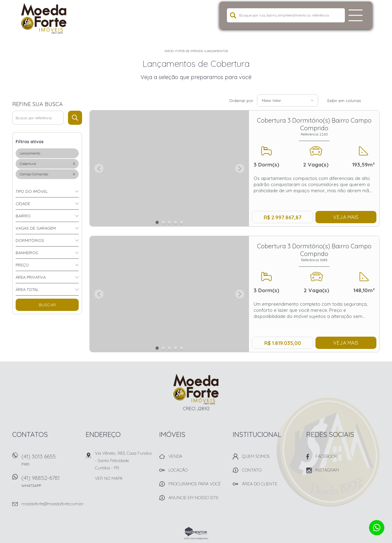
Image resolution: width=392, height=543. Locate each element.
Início (169, 51)
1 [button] (157, 222)
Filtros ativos (30, 142)
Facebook (326, 456)
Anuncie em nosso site (194, 498)
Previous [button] (99, 168)
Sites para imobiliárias (196, 539)
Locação (178, 470)
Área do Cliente (260, 484)
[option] (170, 169)
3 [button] (169, 222)
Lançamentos (217, 51)
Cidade (23, 204)
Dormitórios (30, 240)
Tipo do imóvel (32, 191)
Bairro (23, 216)
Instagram (327, 470)
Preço (22, 265)
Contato (252, 470)
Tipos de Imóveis (189, 51)
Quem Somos (256, 456)
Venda (175, 456)
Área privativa (31, 277)
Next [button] (240, 168)
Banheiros (27, 253)
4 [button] (175, 222)
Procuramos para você (195, 484)
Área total (27, 289)
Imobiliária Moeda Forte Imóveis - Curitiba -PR (196, 389)
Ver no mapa (109, 478)
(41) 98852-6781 (51, 483)
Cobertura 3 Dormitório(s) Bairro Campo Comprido (314, 126)
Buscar (47, 305)
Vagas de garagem (36, 228)
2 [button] (163, 222)
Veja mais (346, 217)
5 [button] (182, 222)
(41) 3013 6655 (51, 462)
